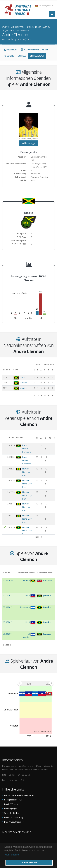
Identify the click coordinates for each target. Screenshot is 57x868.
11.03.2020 (8, 580)
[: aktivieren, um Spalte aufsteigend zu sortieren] (4, 438)
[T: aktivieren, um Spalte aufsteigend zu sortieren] (41, 370)
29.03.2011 (8, 634)
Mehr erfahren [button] (13, 855)
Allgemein (10, 50)
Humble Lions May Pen (27, 472)
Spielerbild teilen (12, 813)
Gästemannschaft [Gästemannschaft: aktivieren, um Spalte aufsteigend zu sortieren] (46, 573)
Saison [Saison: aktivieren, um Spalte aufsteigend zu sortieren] (6, 370)
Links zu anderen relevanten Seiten (19, 795)
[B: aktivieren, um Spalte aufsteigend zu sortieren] (35, 370)
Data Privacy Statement (14, 822)
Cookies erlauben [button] (29, 862)
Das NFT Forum (11, 804)
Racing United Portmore (27, 449)
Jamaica (23, 377)
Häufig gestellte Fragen (14, 800)
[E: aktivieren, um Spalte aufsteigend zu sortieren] (38, 370)
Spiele (22, 56)
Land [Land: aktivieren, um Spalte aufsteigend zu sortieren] (16, 370)
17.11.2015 (8, 595)
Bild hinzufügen (28, 143)
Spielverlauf (37, 56)
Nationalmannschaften (34, 50)
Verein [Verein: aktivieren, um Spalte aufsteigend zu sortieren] (19, 438)
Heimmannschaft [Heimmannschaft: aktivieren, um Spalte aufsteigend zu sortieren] (27, 573)
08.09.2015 (8, 607)
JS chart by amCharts (18, 293)
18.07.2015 (8, 622)
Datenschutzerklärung (14, 817)
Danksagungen (11, 809)
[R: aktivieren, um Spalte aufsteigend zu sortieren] (46, 438)
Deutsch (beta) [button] (44, 6)
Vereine (9, 56)
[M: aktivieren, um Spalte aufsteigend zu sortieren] (50, 438)
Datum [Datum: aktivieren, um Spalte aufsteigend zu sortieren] (7, 573)
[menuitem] (35, 683)
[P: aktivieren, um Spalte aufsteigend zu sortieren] (55, 438)
